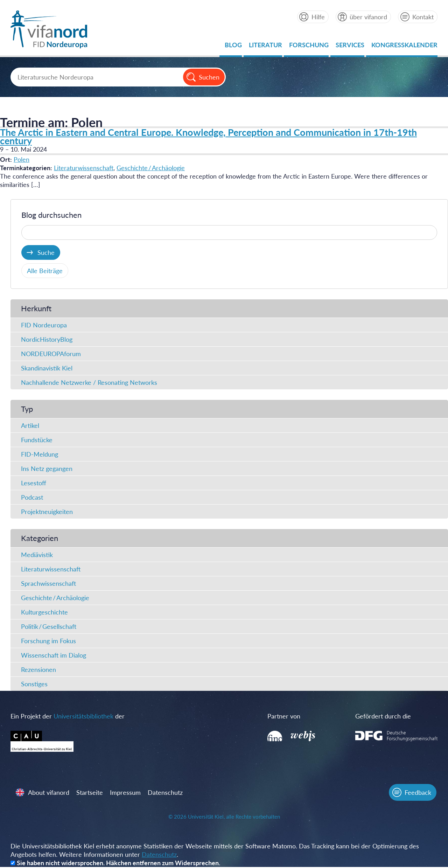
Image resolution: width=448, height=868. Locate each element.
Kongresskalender (404, 47)
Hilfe (318, 17)
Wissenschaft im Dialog (54, 655)
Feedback (418, 793)
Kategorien (40, 538)
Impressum (126, 793)
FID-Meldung (40, 454)
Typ (27, 409)
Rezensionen (38, 669)
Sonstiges (34, 684)
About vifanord (49, 793)
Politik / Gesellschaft (49, 626)
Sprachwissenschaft (48, 583)
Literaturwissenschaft (84, 168)
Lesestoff (34, 483)
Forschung (309, 47)
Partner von (283, 716)
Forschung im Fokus (48, 641)
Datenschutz (166, 793)
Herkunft (36, 308)
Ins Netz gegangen (47, 468)
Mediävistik (37, 555)
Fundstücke (37, 440)
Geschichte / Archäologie (151, 168)
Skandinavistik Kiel (47, 368)
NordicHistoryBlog (47, 339)
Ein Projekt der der (68, 716)
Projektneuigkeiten (47, 512)
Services (350, 47)
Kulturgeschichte (44, 612)
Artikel (30, 425)
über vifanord (368, 17)
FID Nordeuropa (44, 325)
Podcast (32, 497)
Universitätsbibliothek (83, 716)
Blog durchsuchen (51, 215)
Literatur (265, 47)
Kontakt (423, 17)
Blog (233, 47)
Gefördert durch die (380, 716)
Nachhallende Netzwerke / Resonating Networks (89, 382)
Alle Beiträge (45, 271)
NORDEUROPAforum (51, 354)
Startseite (90, 793)
